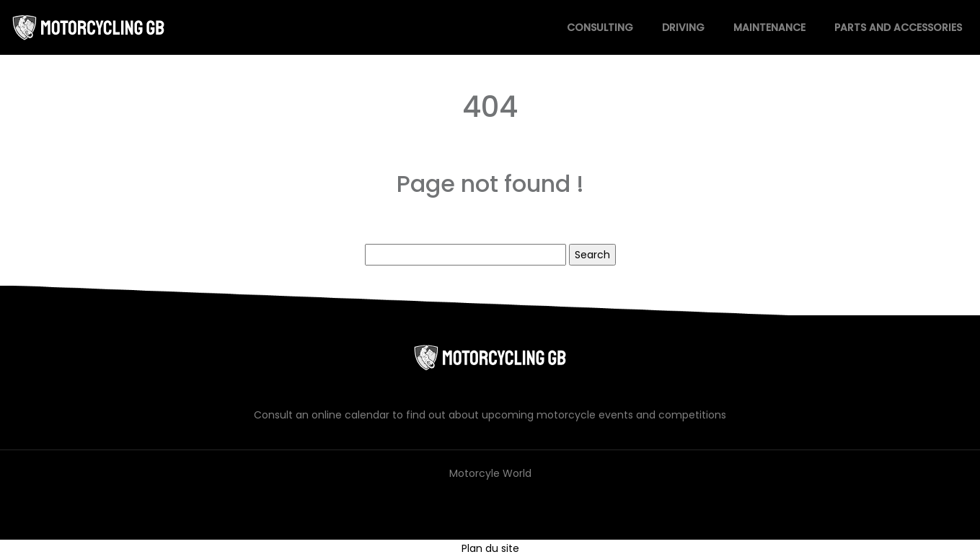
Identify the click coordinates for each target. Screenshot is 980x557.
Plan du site (490, 548)
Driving (683, 27)
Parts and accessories (898, 27)
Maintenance (769, 27)
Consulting (600, 27)
